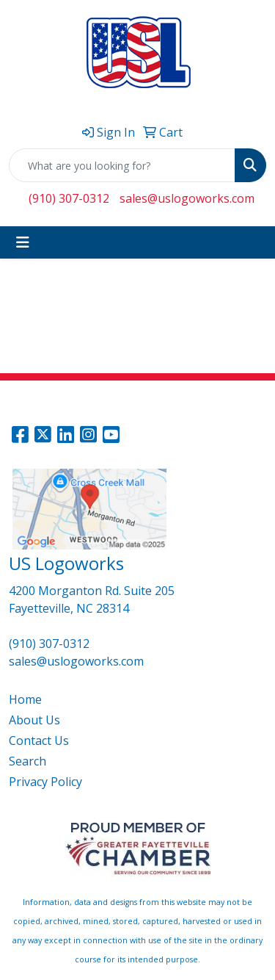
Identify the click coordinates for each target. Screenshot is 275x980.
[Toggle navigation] (23, 242)
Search (27, 761)
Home (25, 699)
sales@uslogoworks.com (187, 198)
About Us (34, 720)
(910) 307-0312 (69, 198)
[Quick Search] (122, 165)
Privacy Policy (45, 782)
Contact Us (39, 741)
